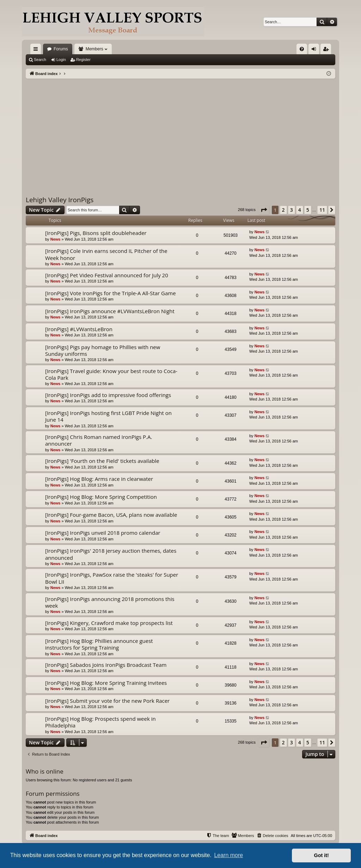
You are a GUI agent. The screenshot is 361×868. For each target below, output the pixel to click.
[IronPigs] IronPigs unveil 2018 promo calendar (103, 533)
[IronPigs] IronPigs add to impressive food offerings (108, 395)
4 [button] (300, 210)
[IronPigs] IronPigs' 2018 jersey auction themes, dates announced (111, 554)
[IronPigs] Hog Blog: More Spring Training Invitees (106, 683)
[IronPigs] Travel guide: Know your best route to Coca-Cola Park (111, 374)
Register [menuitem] (327, 50)
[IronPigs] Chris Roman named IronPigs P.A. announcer (99, 440)
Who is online (45, 771)
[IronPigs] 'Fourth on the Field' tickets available (102, 461)
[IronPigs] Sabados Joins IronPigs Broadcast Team (106, 665)
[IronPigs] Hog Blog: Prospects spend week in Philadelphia (100, 722)
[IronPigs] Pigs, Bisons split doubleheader (96, 233)
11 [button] (322, 210)
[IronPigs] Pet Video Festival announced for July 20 (107, 275)
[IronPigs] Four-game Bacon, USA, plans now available (111, 515)
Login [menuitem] (315, 50)
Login (61, 60)
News (56, 239)
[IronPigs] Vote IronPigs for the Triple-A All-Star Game (111, 293)
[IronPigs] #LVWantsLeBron (79, 329)
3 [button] (292, 210)
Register (83, 60)
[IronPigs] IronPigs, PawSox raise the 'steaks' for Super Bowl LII (112, 578)
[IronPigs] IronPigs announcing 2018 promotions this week (110, 602)
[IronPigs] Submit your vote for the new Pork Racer (107, 701)
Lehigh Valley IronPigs (60, 200)
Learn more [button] (228, 855)
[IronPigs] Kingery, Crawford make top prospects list (109, 623)
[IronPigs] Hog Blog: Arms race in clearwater (99, 479)
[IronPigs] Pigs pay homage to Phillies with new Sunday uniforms (103, 350)
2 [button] (283, 210)
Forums (61, 49)
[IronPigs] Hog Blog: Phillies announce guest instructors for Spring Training (99, 644)
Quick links (37, 50)
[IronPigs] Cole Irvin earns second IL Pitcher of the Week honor (106, 254)
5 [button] (308, 210)
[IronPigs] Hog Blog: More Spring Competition (101, 497)
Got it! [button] (322, 855)
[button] (264, 210)
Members (94, 49)
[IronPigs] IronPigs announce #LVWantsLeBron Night (110, 311)
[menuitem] (302, 49)
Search (40, 60)
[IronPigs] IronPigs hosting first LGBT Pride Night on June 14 (108, 416)
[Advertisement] (180, 131)
